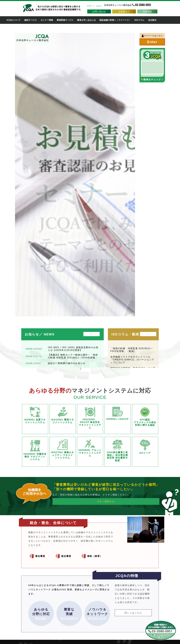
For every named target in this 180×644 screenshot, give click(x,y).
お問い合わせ (99, 11)
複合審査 (42, 556)
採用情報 (147, 11)
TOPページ (91, 6)
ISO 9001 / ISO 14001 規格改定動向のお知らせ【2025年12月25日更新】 (73, 349)
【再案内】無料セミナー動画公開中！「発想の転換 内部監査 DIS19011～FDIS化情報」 (73, 356)
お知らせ (99, 6)
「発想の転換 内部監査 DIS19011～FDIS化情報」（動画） (132, 350)
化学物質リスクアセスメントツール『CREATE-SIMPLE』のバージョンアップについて (132, 360)
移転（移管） (97, 556)
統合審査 (68, 556)
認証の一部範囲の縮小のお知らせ (67, 363)
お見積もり (124, 11)
